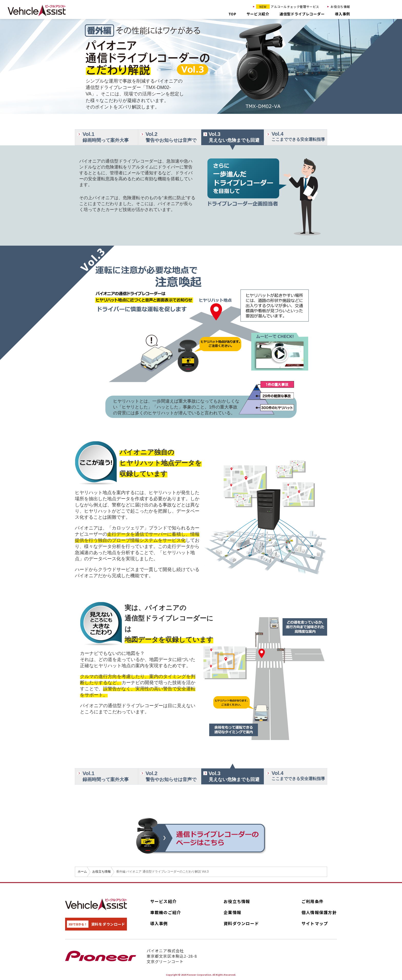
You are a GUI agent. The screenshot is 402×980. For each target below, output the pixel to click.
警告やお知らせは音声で (173, 137)
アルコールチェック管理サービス (288, 7)
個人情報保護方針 (319, 912)
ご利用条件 (313, 901)
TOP (232, 14)
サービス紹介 (258, 14)
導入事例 (342, 14)
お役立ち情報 (340, 7)
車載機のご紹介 (166, 912)
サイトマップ (315, 923)
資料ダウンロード (241, 923)
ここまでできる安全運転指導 (299, 136)
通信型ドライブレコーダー (302, 14)
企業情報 (232, 912)
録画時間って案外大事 (110, 137)
